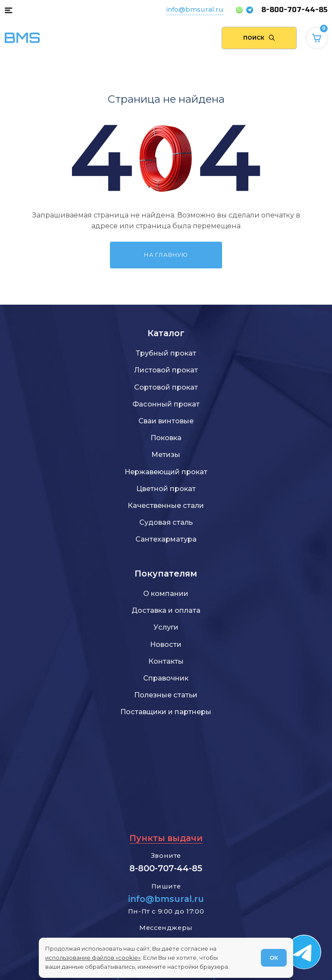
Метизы (166, 454)
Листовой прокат (166, 370)
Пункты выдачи (166, 838)
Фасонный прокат (166, 404)
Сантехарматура (166, 539)
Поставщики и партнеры (166, 712)
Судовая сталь (166, 522)
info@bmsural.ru (195, 9)
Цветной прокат (166, 488)
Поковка (166, 438)
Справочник (166, 678)
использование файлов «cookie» (93, 958)
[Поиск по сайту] (259, 38)
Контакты (166, 661)
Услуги (166, 627)
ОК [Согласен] (274, 958)
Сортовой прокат (166, 387)
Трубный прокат (166, 353)
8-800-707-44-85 (294, 10)
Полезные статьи (166, 695)
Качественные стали (166, 505)
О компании (166, 593)
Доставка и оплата (166, 610)
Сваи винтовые (166, 421)
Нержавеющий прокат (166, 472)
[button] (8, 10)
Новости (166, 644)
